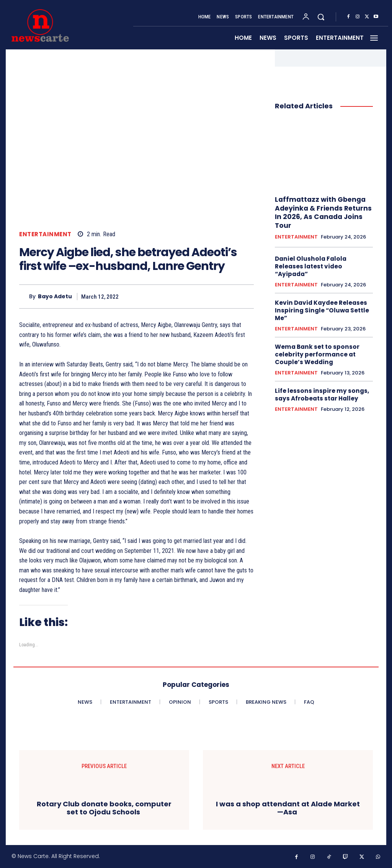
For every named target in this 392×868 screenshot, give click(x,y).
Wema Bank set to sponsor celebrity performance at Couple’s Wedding (316, 353)
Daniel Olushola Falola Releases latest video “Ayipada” (310, 265)
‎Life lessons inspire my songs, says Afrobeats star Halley (320, 393)
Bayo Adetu (55, 297)
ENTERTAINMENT (45, 234)
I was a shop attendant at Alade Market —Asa (288, 808)
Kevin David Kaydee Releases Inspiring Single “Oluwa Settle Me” (321, 309)
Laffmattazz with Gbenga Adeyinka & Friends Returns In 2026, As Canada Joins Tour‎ (322, 212)
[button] (321, 17)
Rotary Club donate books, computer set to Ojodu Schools (104, 808)
